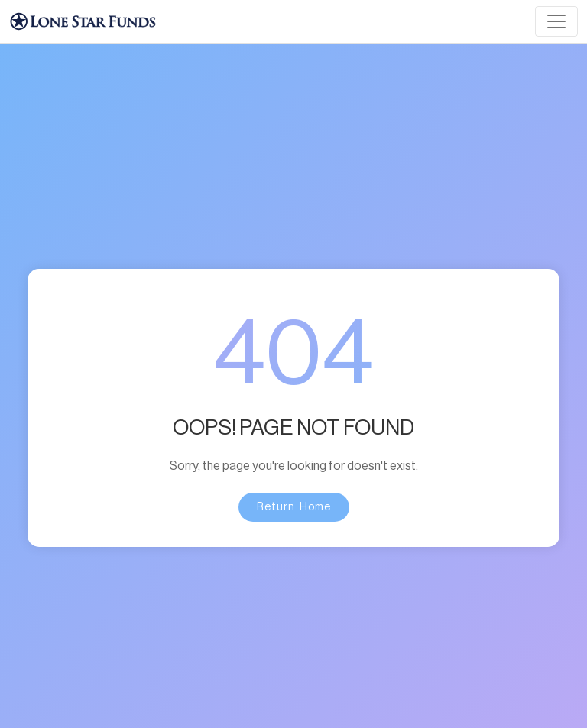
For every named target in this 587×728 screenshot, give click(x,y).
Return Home (294, 507)
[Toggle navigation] (556, 21)
